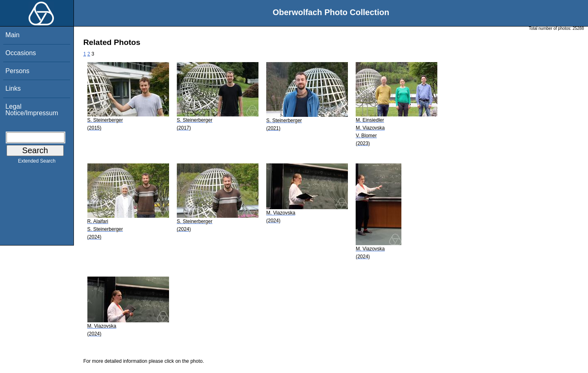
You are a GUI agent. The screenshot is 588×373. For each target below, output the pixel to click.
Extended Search (37, 163)
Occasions (21, 53)
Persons (17, 71)
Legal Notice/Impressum (32, 110)
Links (13, 88)
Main (12, 35)
